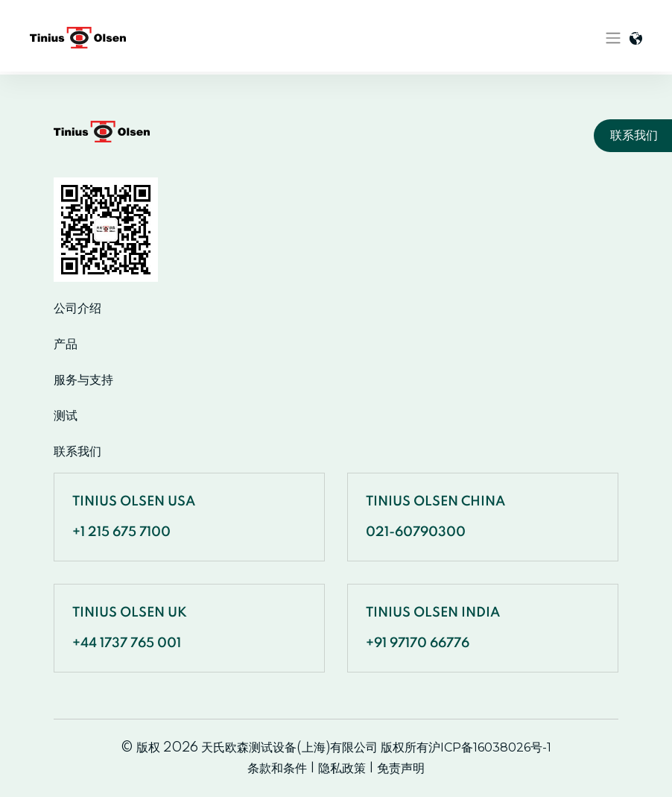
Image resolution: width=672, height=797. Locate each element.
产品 (66, 344)
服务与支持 (83, 380)
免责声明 (401, 768)
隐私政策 (342, 768)
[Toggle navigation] (613, 38)
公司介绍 (77, 309)
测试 (66, 416)
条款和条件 (277, 768)
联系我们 (77, 452)
